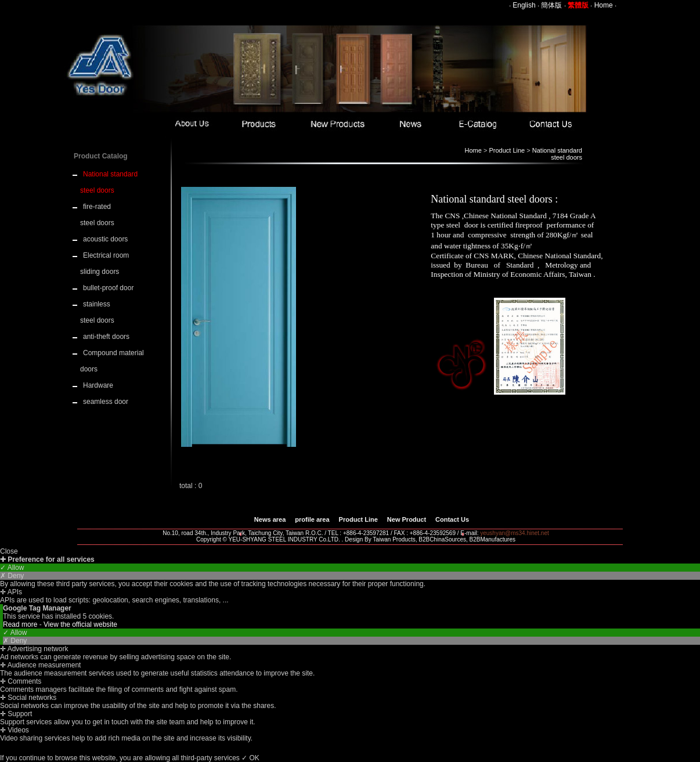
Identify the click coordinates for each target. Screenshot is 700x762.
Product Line (507, 150)
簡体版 (551, 5)
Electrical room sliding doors (104, 263)
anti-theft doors (106, 337)
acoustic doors (105, 239)
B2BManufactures (493, 539)
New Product (407, 519)
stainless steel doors (97, 312)
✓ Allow (12, 568)
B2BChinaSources (442, 539)
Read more (21, 624)
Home (604, 5)
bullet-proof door (108, 288)
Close (9, 551)
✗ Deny (12, 576)
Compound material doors (112, 361)
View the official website (80, 624)
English (524, 5)
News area (270, 519)
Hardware (98, 385)
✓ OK (250, 758)
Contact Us (452, 519)
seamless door (106, 402)
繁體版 (578, 5)
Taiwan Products (394, 539)
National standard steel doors (557, 154)
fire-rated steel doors (97, 215)
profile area (312, 519)
